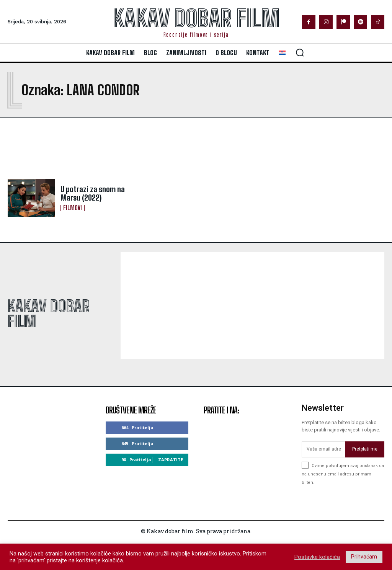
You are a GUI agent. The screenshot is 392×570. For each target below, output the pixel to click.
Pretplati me (365, 449)
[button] (300, 52)
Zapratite (171, 460)
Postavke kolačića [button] (317, 557)
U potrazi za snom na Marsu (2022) (93, 193)
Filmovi (73, 208)
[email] (323, 449)
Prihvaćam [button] (364, 557)
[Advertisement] (98, 148)
